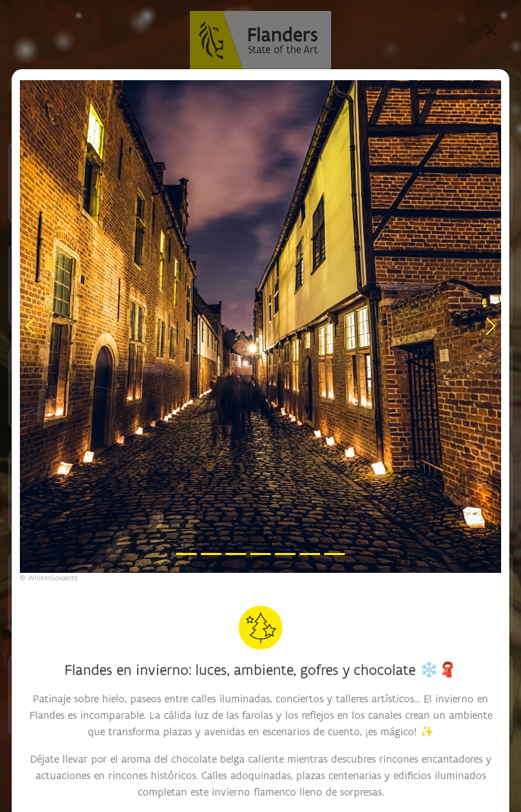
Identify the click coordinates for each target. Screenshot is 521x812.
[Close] (491, 30)
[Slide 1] (186, 554)
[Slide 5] (285, 554)
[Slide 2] (211, 554)
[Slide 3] (236, 554)
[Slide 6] (310, 554)
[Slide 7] (335, 554)
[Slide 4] (260, 554)
